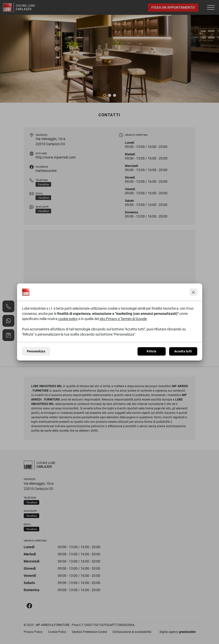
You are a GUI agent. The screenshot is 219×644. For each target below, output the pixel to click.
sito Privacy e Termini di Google (123, 319)
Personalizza (36, 351)
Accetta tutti (183, 351)
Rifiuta (151, 351)
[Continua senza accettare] (193, 292)
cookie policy (68, 319)
